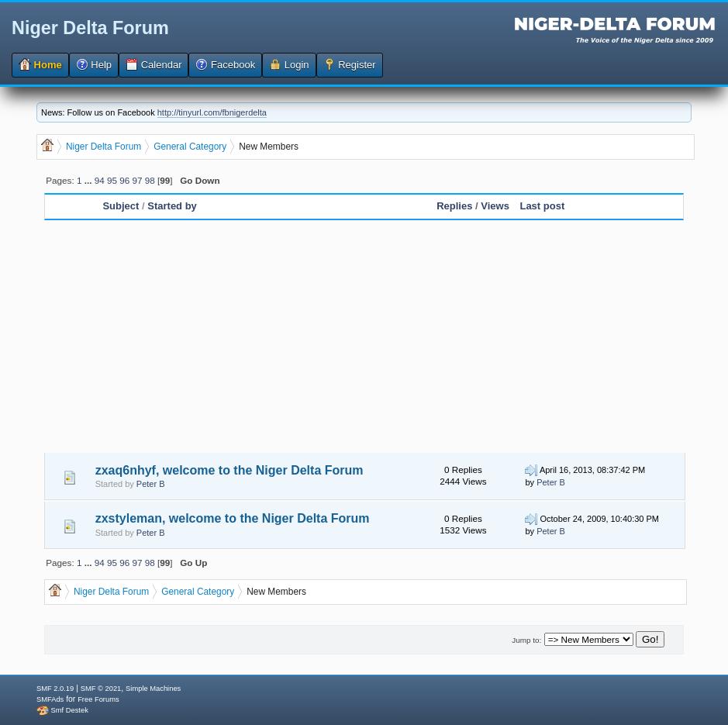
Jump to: (526, 640)
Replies (454, 206)
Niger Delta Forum (90, 28)
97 (137, 180)
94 (100, 180)
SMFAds (50, 699)
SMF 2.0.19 (55, 689)
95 (112, 180)
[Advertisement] (364, 337)
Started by (172, 206)
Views (495, 206)
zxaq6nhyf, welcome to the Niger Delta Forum (229, 470)
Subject (122, 206)
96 (124, 180)
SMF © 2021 (101, 689)
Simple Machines (153, 689)
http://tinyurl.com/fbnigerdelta (212, 112)
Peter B (151, 484)
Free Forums (98, 699)
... (90, 180)
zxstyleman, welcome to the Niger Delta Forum (233, 518)
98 (150, 180)
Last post (542, 206)
